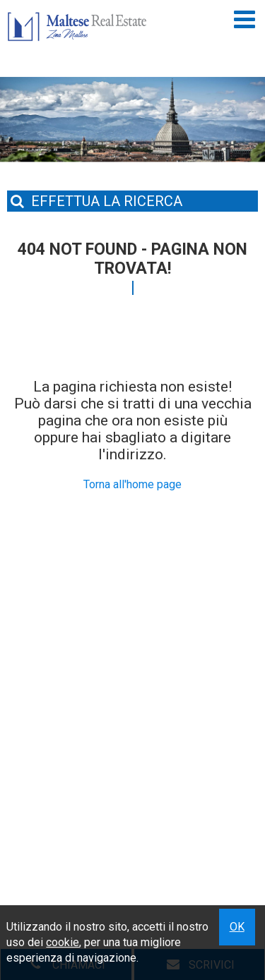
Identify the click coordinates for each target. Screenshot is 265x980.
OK (237, 927)
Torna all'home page (132, 484)
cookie (63, 942)
